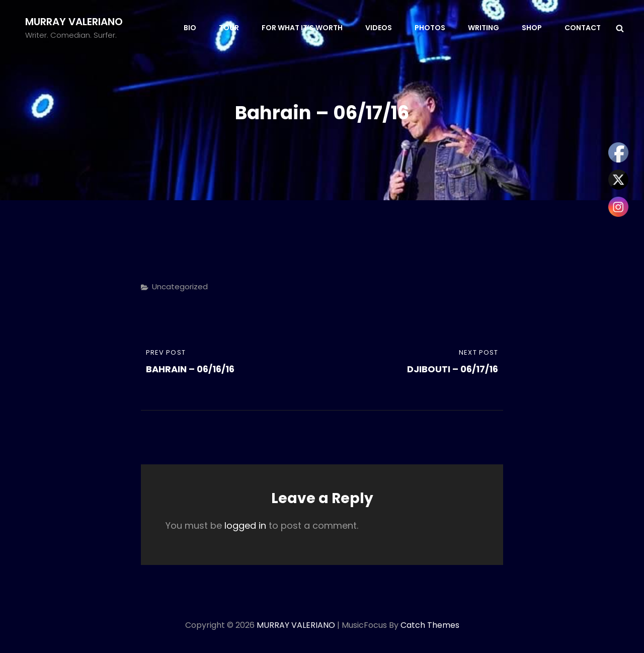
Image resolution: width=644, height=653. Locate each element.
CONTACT (583, 28)
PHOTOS (430, 28)
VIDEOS (379, 28)
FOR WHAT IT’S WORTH (302, 28)
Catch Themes (430, 625)
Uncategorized (180, 287)
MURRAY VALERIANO (74, 22)
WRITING (484, 28)
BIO (190, 28)
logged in (245, 525)
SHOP (532, 28)
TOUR (229, 28)
